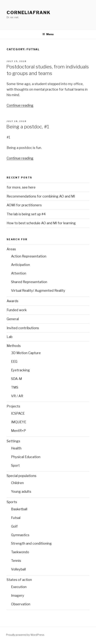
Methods (14, 346)
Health (16, 448)
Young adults (21, 492)
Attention (19, 273)
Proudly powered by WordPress (25, 635)
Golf (14, 526)
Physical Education (26, 457)
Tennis (16, 561)
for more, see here (21, 187)
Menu (48, 34)
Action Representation (29, 256)
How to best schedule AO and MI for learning (41, 223)
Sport (15, 465)
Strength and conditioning (31, 543)
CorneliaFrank (29, 13)
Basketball (19, 509)
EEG (14, 362)
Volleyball (18, 569)
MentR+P (19, 431)
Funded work (17, 310)
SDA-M (16, 379)
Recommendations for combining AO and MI (41, 196)
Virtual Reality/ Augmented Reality (38, 291)
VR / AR (17, 396)
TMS (15, 387)
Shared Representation (29, 282)
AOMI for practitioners (24, 205)
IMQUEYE (19, 422)
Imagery (18, 595)
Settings (13, 441)
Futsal (16, 518)
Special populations (21, 476)
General (13, 319)
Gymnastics (20, 535)
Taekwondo (20, 552)
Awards (12, 301)
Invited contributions (23, 328)
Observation (21, 604)
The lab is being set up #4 (26, 214)
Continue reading (20, 105)
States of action (19, 580)
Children (17, 483)
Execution (19, 587)
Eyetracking (20, 370)
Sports (12, 502)
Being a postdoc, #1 (28, 127)
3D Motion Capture (26, 353)
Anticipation (20, 265)
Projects (13, 406)
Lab (9, 337)
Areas (11, 249)
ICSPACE (18, 413)
